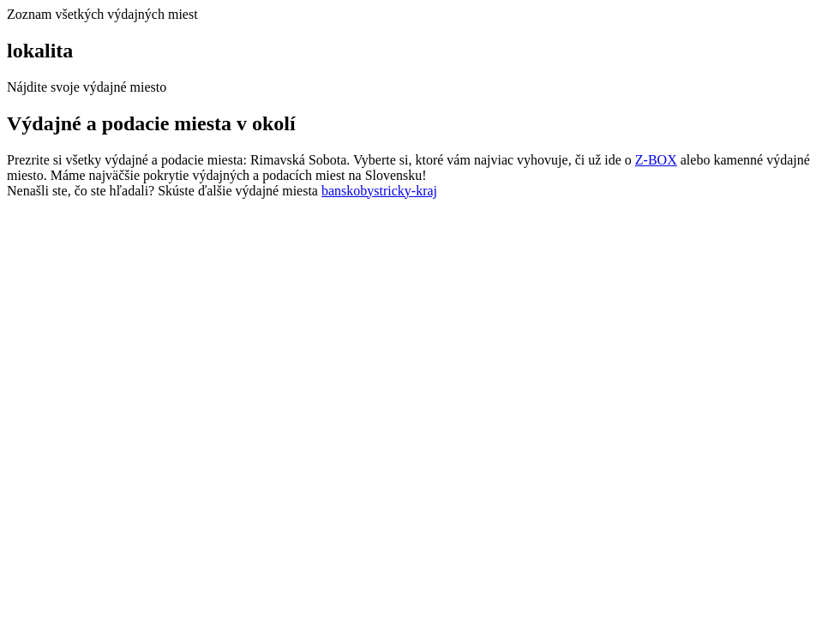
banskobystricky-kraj (379, 191)
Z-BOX (656, 160)
